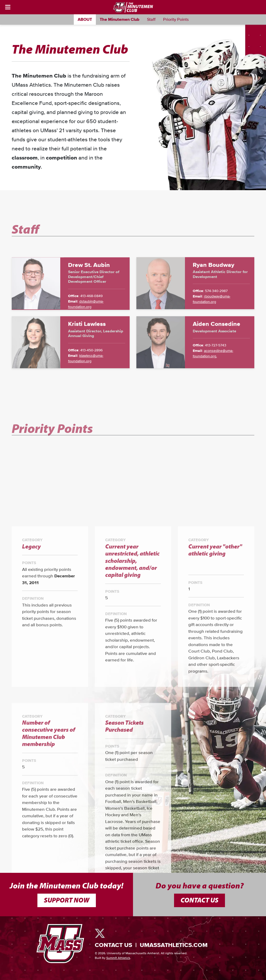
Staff (151, 20)
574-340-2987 (216, 327)
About (85, 20)
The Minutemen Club (119, 20)
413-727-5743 (216, 382)
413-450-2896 (91, 386)
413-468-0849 (91, 332)
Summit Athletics (118, 958)
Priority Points (176, 20)
